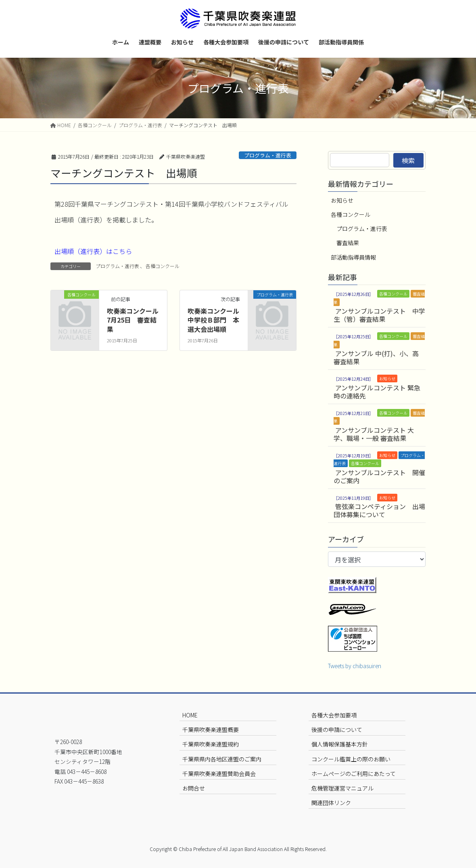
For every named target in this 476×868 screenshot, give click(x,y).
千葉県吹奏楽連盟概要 (211, 730)
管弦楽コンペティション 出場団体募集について (379, 510)
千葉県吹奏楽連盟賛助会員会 (219, 774)
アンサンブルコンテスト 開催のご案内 (379, 476)
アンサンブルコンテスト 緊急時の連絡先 (377, 392)
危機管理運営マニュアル (342, 788)
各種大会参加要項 (334, 715)
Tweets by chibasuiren (355, 666)
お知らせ (342, 200)
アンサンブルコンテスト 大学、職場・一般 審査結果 (374, 434)
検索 (408, 160)
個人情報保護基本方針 (340, 744)
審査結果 (348, 243)
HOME (190, 715)
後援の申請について (337, 730)
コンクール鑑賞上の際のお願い (351, 759)
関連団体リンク (331, 803)
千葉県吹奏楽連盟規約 (211, 744)
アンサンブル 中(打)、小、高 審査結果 (376, 357)
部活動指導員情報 (353, 257)
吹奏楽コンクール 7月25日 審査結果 (136, 320)
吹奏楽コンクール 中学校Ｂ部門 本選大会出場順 (217, 320)
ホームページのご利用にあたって (354, 774)
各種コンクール (163, 266)
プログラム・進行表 (268, 155)
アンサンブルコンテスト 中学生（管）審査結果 (379, 315)
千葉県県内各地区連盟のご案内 (222, 759)
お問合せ (194, 788)
